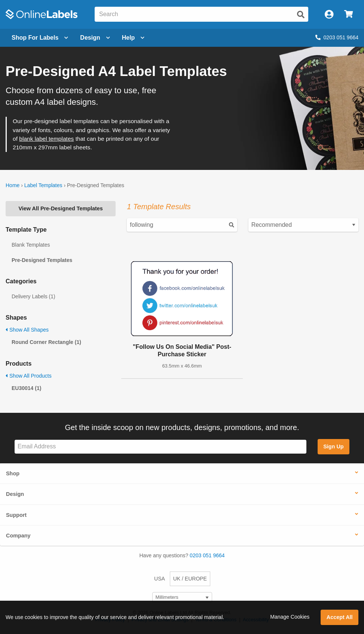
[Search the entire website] (201, 14)
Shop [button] (13, 473)
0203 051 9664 (337, 37)
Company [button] (18, 536)
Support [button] (16, 515)
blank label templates (46, 139)
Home (13, 185)
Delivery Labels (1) (33, 296)
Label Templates (43, 185)
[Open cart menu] (348, 14)
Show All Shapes (27, 330)
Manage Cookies (290, 617)
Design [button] (15, 494)
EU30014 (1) (26, 388)
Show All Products (29, 376)
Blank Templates (31, 245)
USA (160, 579)
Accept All (340, 617)
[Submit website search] (301, 15)
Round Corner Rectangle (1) (46, 342)
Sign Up (333, 446)
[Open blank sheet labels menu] (40, 38)
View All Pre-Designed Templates (61, 208)
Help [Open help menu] (133, 38)
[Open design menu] (95, 38)
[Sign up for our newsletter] (160, 447)
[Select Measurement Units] (182, 598)
